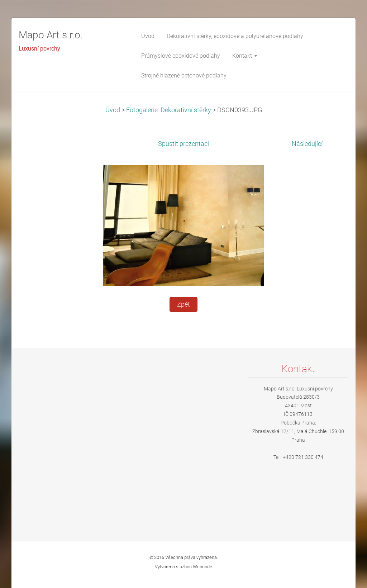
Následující (307, 144)
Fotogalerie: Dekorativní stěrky (169, 110)
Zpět (183, 304)
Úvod (113, 110)
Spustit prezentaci (183, 144)
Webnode (202, 567)
